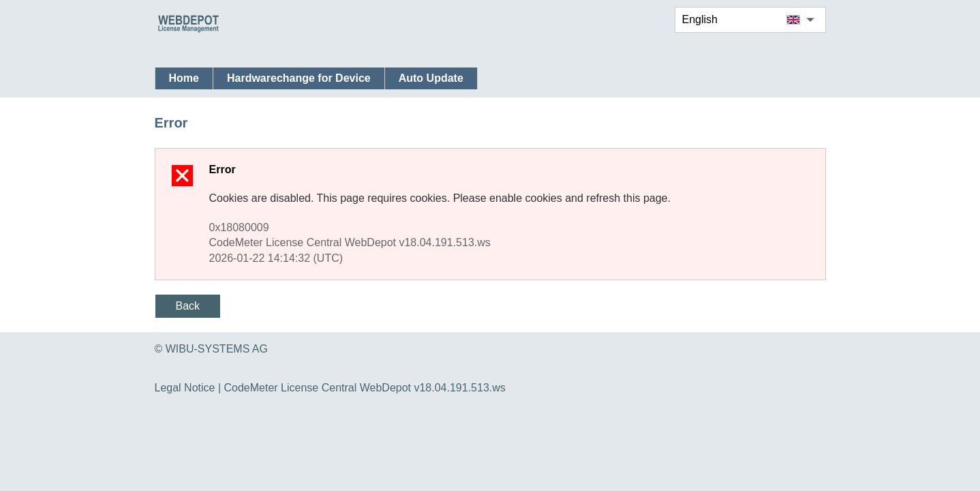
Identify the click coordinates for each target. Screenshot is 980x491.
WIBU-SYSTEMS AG (217, 349)
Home (184, 78)
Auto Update (431, 78)
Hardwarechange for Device (299, 78)
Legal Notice (185, 388)
